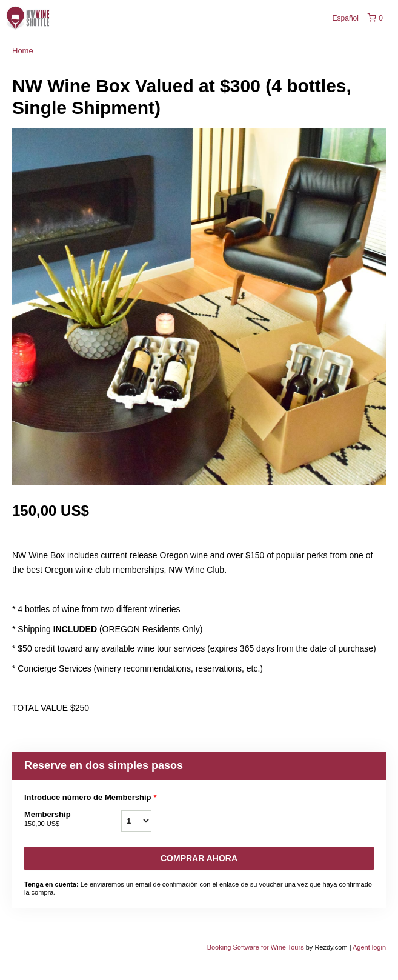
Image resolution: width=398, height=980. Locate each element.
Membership (73, 819)
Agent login (369, 947)
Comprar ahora (199, 858)
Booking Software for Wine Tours (257, 947)
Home (23, 51)
